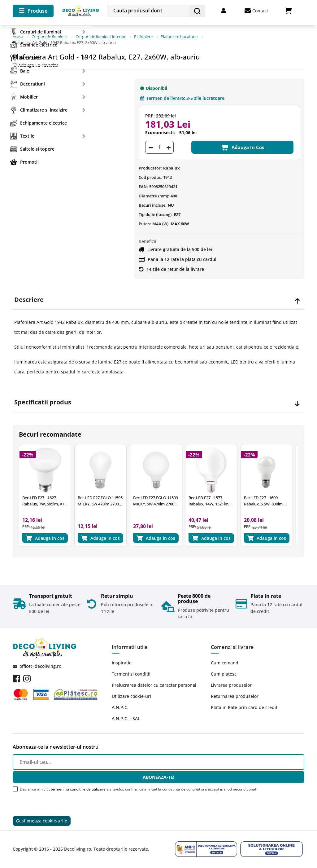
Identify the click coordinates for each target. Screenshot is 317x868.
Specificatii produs (43, 400)
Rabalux (172, 166)
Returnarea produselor (235, 696)
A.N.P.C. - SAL (126, 718)
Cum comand (225, 662)
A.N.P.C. (120, 707)
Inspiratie (122, 662)
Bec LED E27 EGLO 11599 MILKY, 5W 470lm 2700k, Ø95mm (156, 499)
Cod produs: (150, 175)
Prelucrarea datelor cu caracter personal (154, 684)
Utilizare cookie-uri (131, 696)
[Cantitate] (159, 145)
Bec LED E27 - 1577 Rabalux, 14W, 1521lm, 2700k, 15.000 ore (209, 499)
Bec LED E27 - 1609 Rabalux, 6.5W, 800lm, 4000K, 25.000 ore (264, 499)
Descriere (29, 298)
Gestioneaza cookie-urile (42, 821)
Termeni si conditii (131, 673)
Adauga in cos (242, 145)
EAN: (143, 185)
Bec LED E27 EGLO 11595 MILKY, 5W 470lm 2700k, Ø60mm (100, 499)
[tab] (158, 298)
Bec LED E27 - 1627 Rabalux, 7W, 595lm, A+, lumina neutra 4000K (44, 499)
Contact (256, 11)
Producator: (150, 166)
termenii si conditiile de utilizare (78, 789)
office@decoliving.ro (40, 665)
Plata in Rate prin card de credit (244, 707)
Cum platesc (224, 673)
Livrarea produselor (231, 684)
